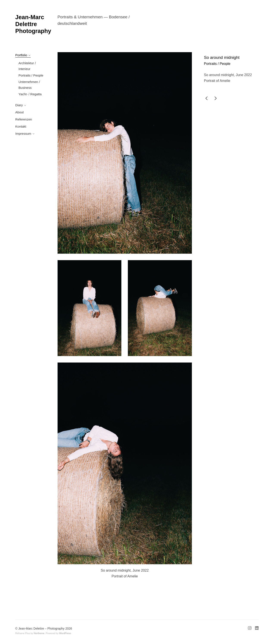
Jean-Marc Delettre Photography (33, 24)
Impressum (23, 134)
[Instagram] (251, 629)
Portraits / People (31, 75)
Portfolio (21, 55)
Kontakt (21, 126)
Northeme (39, 633)
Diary (19, 105)
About (20, 112)
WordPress (65, 633)
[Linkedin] (256, 629)
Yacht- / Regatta (30, 94)
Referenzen (24, 119)
